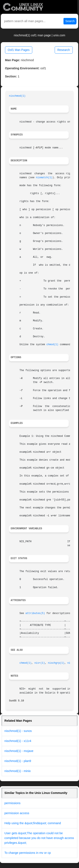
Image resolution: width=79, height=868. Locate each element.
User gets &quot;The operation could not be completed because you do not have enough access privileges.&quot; (39, 838)
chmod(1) (52, 345)
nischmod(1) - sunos (18, 731)
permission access (17, 813)
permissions (12, 803)
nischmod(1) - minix (18, 771)
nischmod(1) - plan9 (18, 761)
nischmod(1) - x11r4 (18, 741)
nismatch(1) (44, 178)
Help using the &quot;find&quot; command (33, 823)
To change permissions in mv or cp (28, 853)
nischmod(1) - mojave (19, 751)
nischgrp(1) (56, 663)
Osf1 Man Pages (19, 50)
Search (70, 21)
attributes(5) (35, 613)
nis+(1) (40, 663)
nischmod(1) (17, 96)
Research (64, 50)
